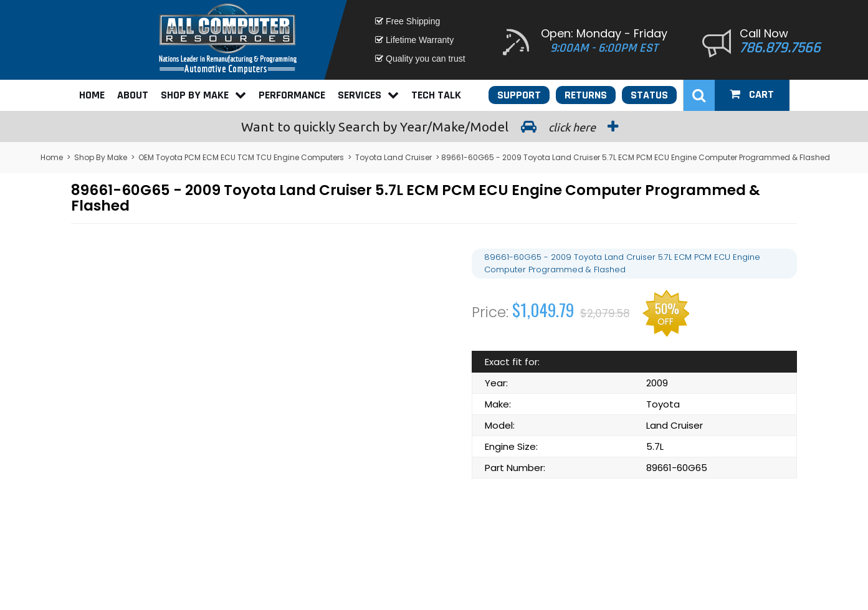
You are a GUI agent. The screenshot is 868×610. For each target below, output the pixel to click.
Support (519, 95)
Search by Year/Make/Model (434, 126)
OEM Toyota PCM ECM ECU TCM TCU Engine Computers (241, 157)
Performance (292, 95)
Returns (586, 95)
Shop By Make (203, 95)
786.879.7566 (780, 48)
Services (368, 95)
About (133, 95)
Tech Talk (436, 95)
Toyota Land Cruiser (393, 157)
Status (649, 95)
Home (92, 95)
